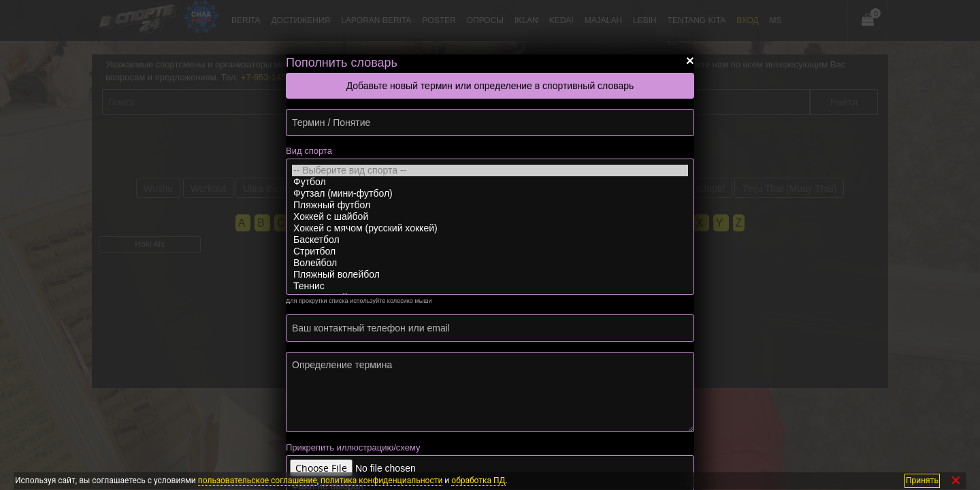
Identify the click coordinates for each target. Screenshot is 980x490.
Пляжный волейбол (490, 275)
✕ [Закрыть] (956, 481)
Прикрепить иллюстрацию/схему (353, 447)
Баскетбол (490, 240)
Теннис (490, 286)
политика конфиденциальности (381, 480)
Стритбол (490, 251)
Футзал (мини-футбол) (490, 194)
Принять (922, 480)
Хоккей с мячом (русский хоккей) (490, 228)
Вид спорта (309, 151)
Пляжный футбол (490, 205)
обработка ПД (478, 480)
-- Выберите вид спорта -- (490, 170)
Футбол (490, 182)
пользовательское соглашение (258, 480)
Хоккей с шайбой (490, 217)
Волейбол (490, 263)
